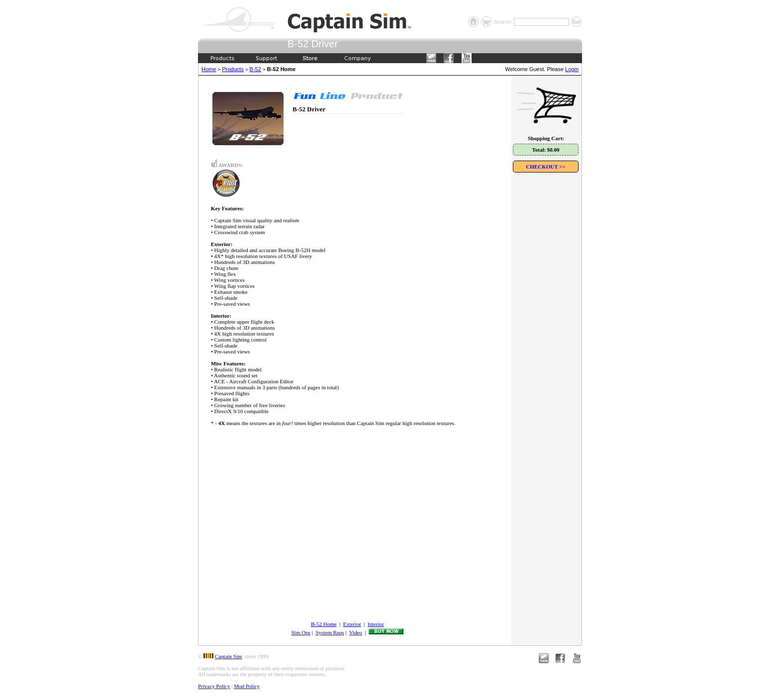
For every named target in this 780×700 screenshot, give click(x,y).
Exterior (352, 624)
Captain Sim (229, 656)
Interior (376, 624)
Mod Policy (247, 686)
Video (356, 632)
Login (572, 69)
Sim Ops (301, 632)
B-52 (255, 69)
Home (209, 69)
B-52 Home (324, 624)
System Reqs (330, 632)
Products (233, 69)
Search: (504, 22)
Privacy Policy (214, 686)
